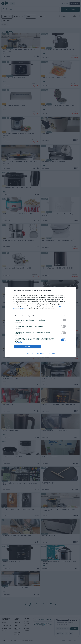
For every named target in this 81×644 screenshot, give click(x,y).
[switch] (64, 320)
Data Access (40, 353)
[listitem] (41, 316)
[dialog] (41, 322)
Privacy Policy (51, 353)
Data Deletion (30, 353)
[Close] (73, 291)
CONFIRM (27, 347)
